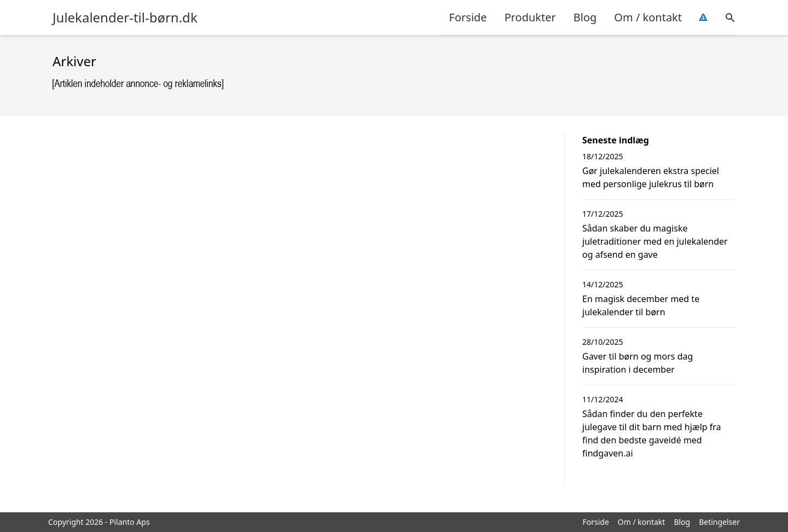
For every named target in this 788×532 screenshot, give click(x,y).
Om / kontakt (648, 17)
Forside (468, 17)
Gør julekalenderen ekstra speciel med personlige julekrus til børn (651, 177)
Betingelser (719, 522)
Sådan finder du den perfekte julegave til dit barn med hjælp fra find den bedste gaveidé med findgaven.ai (652, 433)
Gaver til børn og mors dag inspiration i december (638, 363)
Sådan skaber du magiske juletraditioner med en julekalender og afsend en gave (655, 241)
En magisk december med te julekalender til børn (641, 305)
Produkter (530, 17)
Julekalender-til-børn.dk (125, 18)
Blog (585, 17)
